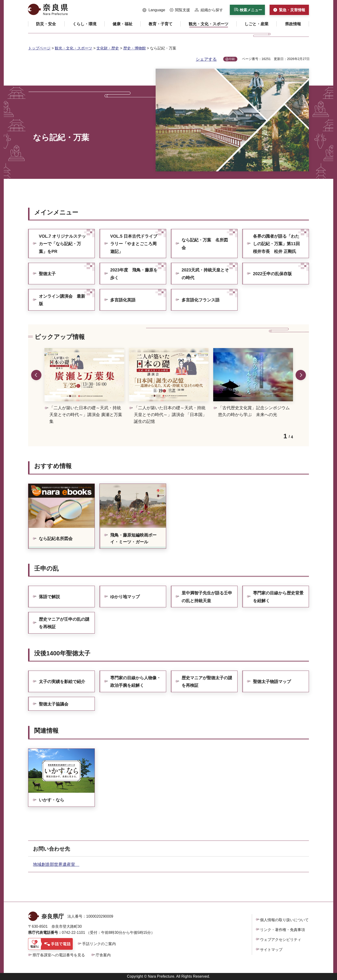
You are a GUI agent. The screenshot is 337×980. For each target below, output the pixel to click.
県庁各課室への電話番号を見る (59, 955)
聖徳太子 (47, 274)
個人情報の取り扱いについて (284, 920)
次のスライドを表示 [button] (301, 375)
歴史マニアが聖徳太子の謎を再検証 (207, 682)
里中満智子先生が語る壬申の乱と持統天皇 (207, 597)
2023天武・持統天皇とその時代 (205, 274)
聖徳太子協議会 (54, 704)
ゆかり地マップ (125, 597)
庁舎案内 (103, 955)
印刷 (232, 59)
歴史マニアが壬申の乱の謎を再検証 (64, 623)
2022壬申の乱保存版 (272, 274)
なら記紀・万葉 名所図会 (205, 244)
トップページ (39, 48)
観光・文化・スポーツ (73, 48)
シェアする (206, 59)
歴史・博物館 (135, 48)
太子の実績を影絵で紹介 (62, 682)
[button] (154, 10)
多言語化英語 (123, 300)
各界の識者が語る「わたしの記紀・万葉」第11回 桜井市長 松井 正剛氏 (278, 244)
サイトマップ (271, 950)
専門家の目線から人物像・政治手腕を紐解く (136, 682)
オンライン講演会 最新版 (62, 300)
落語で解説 (49, 597)
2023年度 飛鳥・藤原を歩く (134, 274)
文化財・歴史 (108, 48)
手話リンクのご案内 (99, 944)
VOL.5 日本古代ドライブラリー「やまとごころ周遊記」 (134, 244)
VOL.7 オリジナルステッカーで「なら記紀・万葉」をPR (62, 244)
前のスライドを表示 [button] (36, 375)
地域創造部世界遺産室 (56, 864)
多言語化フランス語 (201, 300)
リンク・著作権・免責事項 (282, 930)
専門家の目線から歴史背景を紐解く (278, 597)
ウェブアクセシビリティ (281, 940)
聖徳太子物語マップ (272, 682)
